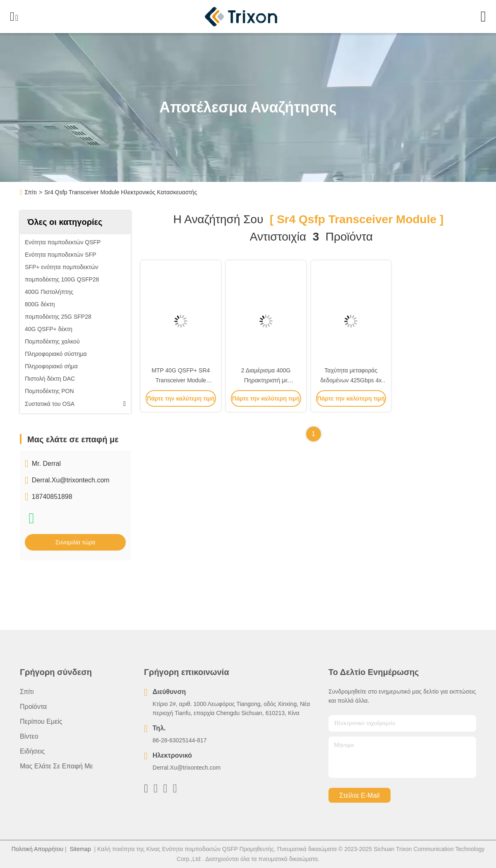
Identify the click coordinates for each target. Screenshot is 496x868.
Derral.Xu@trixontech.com (71, 480)
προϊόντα (33, 707)
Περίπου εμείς (41, 721)
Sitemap (80, 849)
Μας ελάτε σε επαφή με (56, 766)
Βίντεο (29, 736)
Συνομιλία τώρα (75, 542)
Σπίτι (31, 192)
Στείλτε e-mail (359, 795)
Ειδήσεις (32, 751)
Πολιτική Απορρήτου (37, 849)
